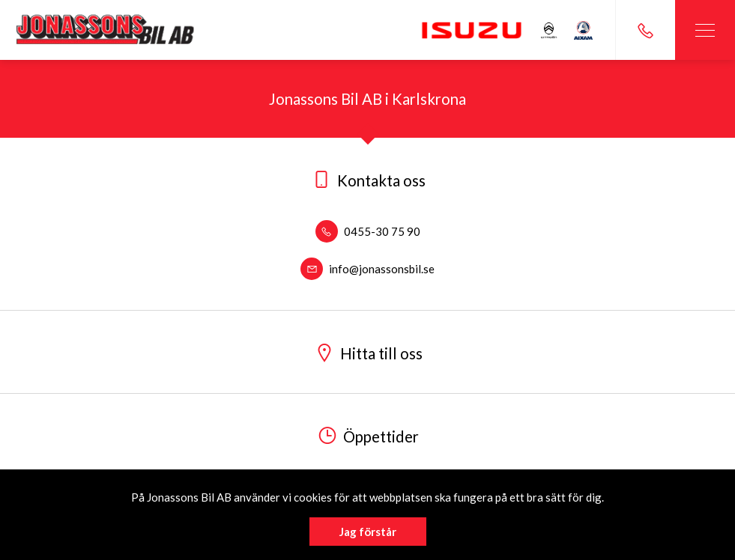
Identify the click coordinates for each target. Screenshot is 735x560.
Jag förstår (368, 532)
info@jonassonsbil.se (367, 269)
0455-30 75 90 (368, 231)
